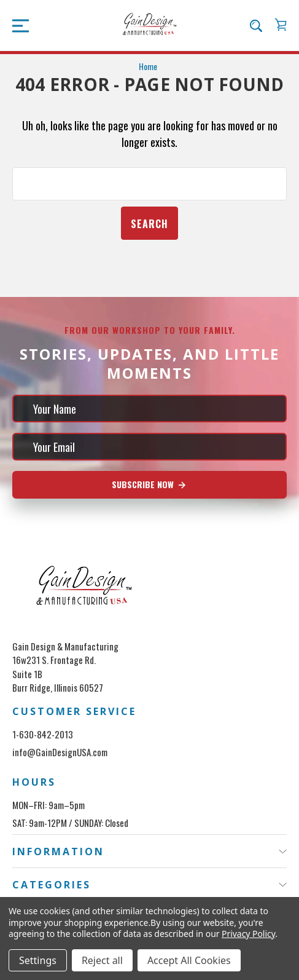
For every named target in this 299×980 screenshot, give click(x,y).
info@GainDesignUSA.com (60, 752)
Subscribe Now (149, 484)
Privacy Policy (248, 934)
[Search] (256, 25)
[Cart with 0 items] (281, 25)
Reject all (102, 960)
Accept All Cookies (189, 960)
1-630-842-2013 (43, 734)
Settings (38, 960)
